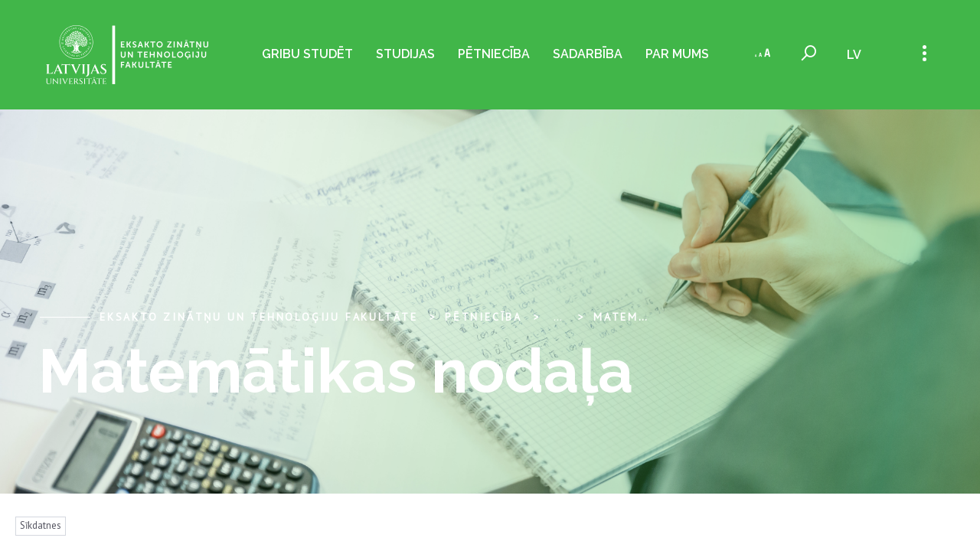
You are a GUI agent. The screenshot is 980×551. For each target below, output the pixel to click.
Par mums (677, 54)
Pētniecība (494, 54)
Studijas (405, 54)
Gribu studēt (307, 54)
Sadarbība (588, 54)
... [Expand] (558, 317)
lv (854, 55)
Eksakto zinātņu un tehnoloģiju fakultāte (259, 317)
